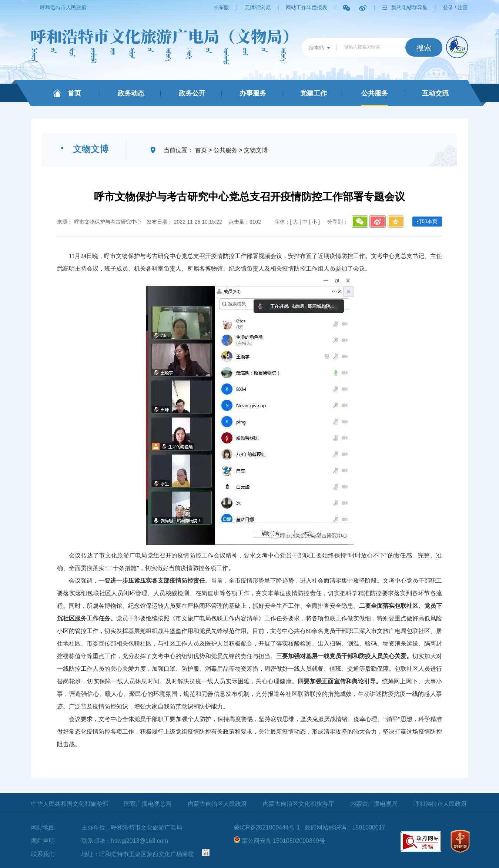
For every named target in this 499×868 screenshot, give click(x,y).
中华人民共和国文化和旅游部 (70, 804)
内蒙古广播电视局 (374, 804)
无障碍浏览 (258, 7)
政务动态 (131, 93)
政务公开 (192, 93)
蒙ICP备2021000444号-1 (267, 827)
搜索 (424, 48)
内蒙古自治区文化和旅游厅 (298, 804)
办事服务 (253, 93)
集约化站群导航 (409, 7)
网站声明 (43, 841)
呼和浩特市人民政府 (63, 7)
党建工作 (314, 93)
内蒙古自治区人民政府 (217, 804)
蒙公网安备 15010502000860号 (283, 841)
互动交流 (435, 93)
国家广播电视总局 (148, 804)
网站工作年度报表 (307, 7)
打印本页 (427, 221)
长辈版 (221, 7)
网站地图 (43, 827)
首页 (74, 93)
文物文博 (256, 150)
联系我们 (43, 854)
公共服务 (375, 93)
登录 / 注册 (455, 7)
